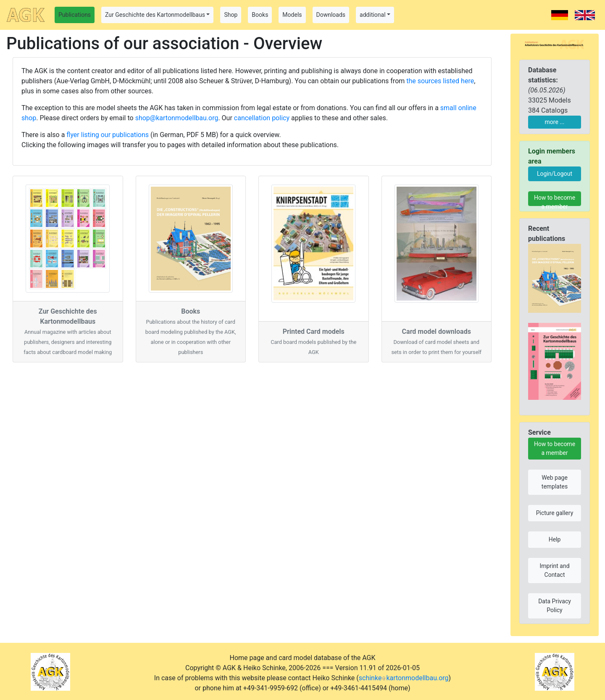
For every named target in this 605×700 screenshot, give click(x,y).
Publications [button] (75, 15)
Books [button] (260, 15)
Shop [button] (231, 15)
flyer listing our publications (108, 135)
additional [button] (373, 15)
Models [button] (292, 15)
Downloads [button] (331, 15)
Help (555, 539)
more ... (555, 122)
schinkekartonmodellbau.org (404, 678)
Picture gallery (555, 513)
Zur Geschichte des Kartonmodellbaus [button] (155, 15)
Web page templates (555, 482)
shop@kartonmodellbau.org (177, 118)
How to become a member (555, 200)
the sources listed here (440, 81)
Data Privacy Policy (555, 606)
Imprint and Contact (554, 570)
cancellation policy (262, 118)
